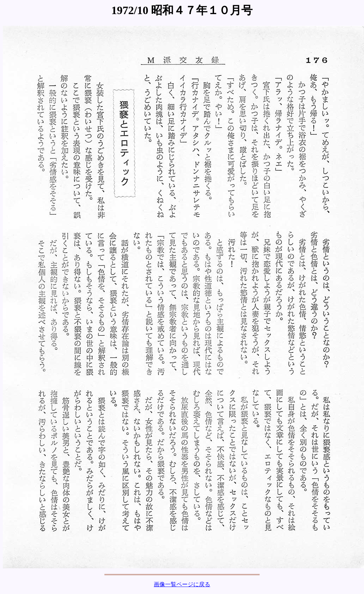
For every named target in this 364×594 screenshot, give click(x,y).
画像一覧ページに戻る (182, 584)
